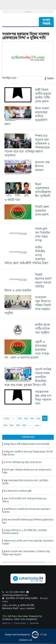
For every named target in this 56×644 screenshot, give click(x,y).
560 (32, 418)
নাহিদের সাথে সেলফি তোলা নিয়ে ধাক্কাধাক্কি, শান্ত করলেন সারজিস (28, 542)
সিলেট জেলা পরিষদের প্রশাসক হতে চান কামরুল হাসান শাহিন (27, 471)
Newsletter (34, 623)
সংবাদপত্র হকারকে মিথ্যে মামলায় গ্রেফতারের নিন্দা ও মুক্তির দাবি (26, 36)
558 (20, 418)
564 (12, 425)
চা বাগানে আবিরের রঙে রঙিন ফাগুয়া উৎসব (23, 462)
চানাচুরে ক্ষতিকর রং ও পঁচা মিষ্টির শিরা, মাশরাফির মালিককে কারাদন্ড (24, 532)
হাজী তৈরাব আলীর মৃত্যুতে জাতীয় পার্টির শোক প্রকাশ (43, 95)
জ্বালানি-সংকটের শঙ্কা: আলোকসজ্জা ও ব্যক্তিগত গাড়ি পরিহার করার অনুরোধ (26, 553)
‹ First (6, 418)
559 (26, 418)
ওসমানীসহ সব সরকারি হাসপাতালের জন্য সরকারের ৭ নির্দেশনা (26, 511)
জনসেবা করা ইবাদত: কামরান (42, 166)
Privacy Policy (20, 623)
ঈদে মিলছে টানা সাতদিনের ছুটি (17, 491)
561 (38, 418)
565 (18, 425)
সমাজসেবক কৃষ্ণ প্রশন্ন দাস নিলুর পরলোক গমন (43, 398)
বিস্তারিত (50, 79)
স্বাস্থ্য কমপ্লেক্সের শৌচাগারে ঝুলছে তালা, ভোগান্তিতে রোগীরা (25, 482)
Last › (38, 425)
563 (5, 425)
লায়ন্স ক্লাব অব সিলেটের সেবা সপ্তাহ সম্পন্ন (42, 235)
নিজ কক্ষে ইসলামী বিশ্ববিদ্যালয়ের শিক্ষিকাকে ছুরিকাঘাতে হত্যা (28, 521)
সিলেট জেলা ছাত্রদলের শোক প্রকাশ (42, 211)
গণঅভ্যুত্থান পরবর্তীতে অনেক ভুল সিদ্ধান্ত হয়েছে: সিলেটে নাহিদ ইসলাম (27, 453)
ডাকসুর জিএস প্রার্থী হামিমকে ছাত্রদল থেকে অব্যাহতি (26, 444)
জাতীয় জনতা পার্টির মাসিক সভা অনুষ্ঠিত (43, 329)
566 (24, 425)
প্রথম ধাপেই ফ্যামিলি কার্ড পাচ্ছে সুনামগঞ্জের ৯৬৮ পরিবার (25, 500)
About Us (6, 623)
